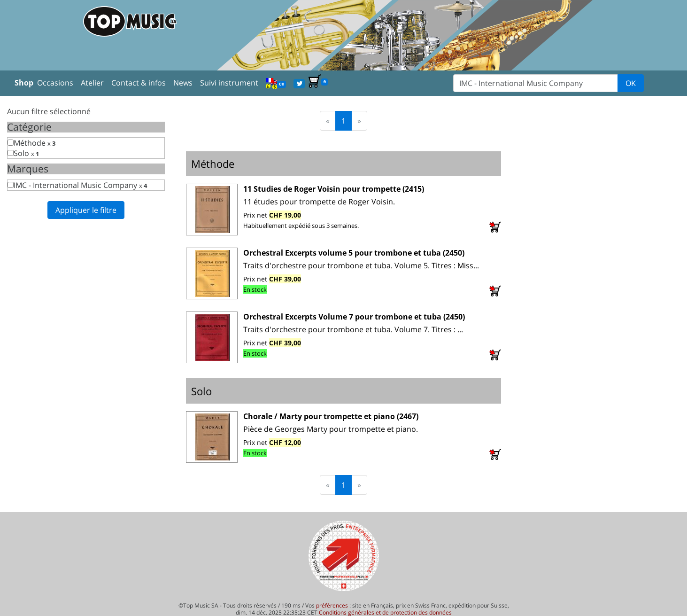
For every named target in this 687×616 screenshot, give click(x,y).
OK (631, 83)
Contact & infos (139, 83)
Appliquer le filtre (86, 210)
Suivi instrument (229, 83)
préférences (332, 605)
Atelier (92, 83)
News (183, 83)
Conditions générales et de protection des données (385, 612)
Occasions (55, 83)
